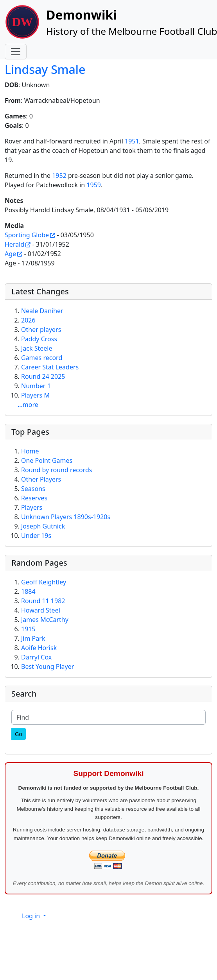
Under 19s (36, 536)
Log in (32, 916)
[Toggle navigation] (16, 52)
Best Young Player (48, 666)
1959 (94, 185)
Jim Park (33, 638)
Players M (35, 395)
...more (28, 405)
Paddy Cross (39, 339)
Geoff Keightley (44, 582)
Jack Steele (37, 348)
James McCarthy (45, 620)
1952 (59, 176)
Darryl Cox (36, 657)
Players (32, 507)
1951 (132, 141)
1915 (28, 629)
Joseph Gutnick (43, 526)
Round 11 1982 (43, 601)
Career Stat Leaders (50, 367)
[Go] (19, 734)
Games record (42, 358)
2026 (28, 320)
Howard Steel (41, 610)
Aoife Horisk (39, 648)
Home (30, 451)
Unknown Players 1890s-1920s (66, 517)
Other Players (41, 479)
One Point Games (47, 460)
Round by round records (56, 470)
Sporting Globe (27, 235)
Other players (41, 330)
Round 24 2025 (43, 376)
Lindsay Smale (45, 69)
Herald (14, 244)
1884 (28, 591)
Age (10, 254)
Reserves (34, 498)
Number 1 (36, 386)
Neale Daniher (42, 311)
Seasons (33, 489)
